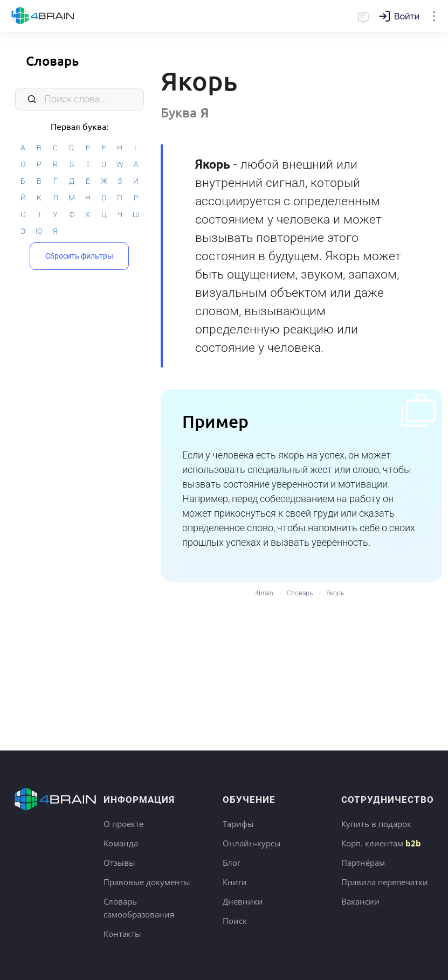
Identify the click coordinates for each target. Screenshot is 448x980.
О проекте (123, 824)
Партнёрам (363, 863)
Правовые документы (147, 882)
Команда (121, 843)
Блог (232, 863)
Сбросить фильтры (79, 256)
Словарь (52, 61)
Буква (185, 112)
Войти (407, 16)
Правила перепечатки (385, 882)
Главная (43, 16)
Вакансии (360, 901)
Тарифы (238, 824)
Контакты (122, 934)
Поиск (235, 921)
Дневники (243, 901)
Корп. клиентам (381, 843)
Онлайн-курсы (252, 843)
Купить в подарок (376, 824)
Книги (235, 882)
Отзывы (119, 863)
